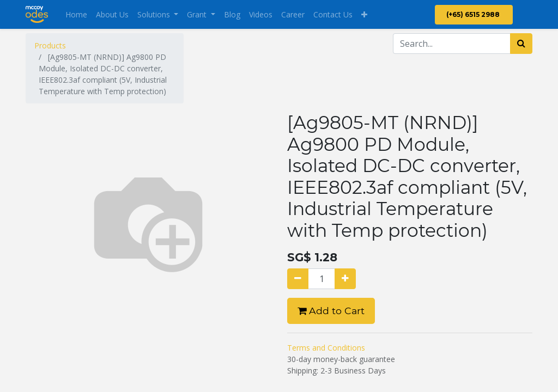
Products (50, 45)
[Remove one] (298, 279)
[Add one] (345, 279)
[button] (364, 14)
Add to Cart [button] (331, 311)
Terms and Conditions (326, 348)
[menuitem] (76, 14)
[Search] (521, 44)
